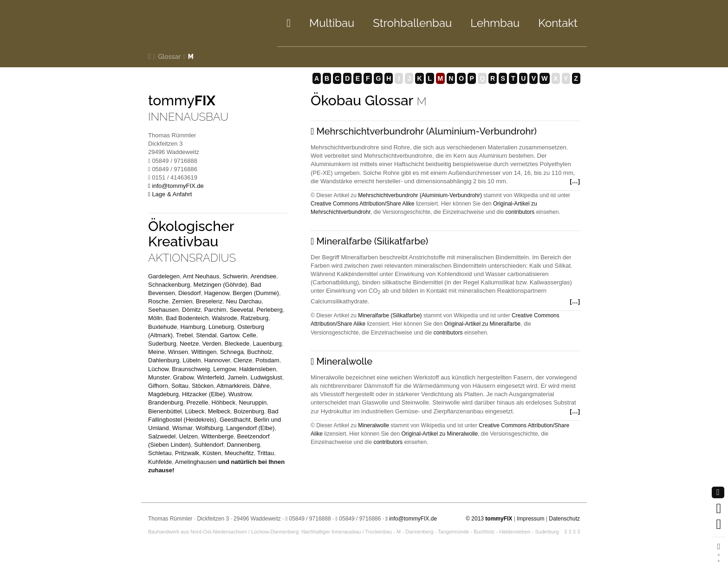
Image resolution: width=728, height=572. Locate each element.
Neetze (189, 344)
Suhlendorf (209, 445)
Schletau (160, 453)
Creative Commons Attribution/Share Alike (362, 204)
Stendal (206, 335)
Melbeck (219, 411)
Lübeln (192, 360)
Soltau (180, 386)
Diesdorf (189, 293)
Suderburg (162, 344)
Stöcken (203, 386)
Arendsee (263, 276)
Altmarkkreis (233, 386)
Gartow (230, 335)
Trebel (184, 335)
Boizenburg (249, 411)
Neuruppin (253, 402)
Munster (159, 377)
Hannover (217, 360)
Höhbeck (224, 402)
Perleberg (269, 310)
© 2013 (489, 519)
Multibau (332, 23)
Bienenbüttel (165, 411)
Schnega (232, 352)
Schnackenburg (169, 285)
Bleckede (237, 344)
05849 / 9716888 (310, 519)
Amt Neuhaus (201, 276)
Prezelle (197, 402)
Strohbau (412, 23)
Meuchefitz (239, 453)
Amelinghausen (196, 462)
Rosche (158, 301)
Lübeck (195, 411)
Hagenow (217, 293)
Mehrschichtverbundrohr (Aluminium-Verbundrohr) (420, 195)
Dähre (261, 386)
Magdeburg (163, 394)
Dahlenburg (164, 360)
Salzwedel (162, 436)
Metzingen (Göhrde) (221, 285)
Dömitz (191, 310)
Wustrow (240, 394)
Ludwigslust (266, 377)
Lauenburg (267, 344)
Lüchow (158, 369)
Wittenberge (217, 436)
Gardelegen (164, 276)
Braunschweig (191, 369)
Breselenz (209, 301)
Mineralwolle (374, 425)
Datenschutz (564, 519)
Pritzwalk (187, 453)
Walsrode (224, 318)
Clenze (243, 360)
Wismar (182, 428)
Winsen (178, 352)
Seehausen (163, 310)
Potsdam (267, 360)
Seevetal (242, 310)
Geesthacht (235, 420)
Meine (156, 352)
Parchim (215, 310)
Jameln (237, 377)
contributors (520, 212)
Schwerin (235, 276)
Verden (211, 344)
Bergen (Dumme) (256, 293)
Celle (249, 335)
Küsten (212, 453)
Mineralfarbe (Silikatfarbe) (390, 315)
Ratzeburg (254, 318)
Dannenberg (243, 445)
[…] (574, 181)
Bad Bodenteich (187, 318)
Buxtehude (162, 327)
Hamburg (192, 327)
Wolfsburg (209, 428)
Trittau (266, 453)
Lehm (495, 23)
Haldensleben (258, 369)
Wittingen (204, 352)
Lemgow (224, 369)
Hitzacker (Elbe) (203, 394)
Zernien (182, 301)
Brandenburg (166, 402)
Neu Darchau (244, 301)
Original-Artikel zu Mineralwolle (439, 434)
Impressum (530, 519)
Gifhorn (158, 386)
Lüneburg (221, 327)
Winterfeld (211, 377)
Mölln (155, 318)
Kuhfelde (160, 462)
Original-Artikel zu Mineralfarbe (483, 324)
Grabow (183, 377)
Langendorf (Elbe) (250, 428)
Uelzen (188, 436)
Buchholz (259, 352)
